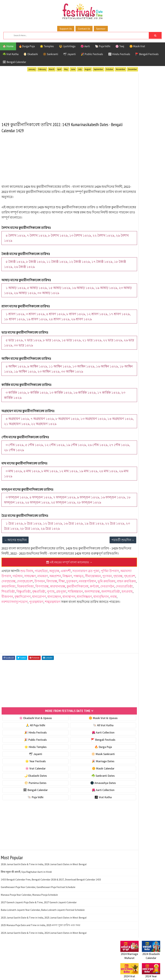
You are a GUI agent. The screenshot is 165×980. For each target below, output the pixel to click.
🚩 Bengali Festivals (147, 54)
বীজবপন (40, 616)
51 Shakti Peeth (130, 288)
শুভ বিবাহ (27, 586)
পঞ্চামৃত (102, 591)
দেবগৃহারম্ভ (60, 596)
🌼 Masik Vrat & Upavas (86, 743)
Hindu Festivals (130, 299)
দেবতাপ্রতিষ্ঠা (90, 606)
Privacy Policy (127, 417)
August (88, 69)
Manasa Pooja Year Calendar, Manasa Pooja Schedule (29, 919)
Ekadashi (152, 293)
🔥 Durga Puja (86, 771)
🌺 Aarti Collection (86, 757)
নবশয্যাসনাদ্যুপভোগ (56, 622)
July (80, 69)
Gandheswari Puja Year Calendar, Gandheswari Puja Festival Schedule (38, 912)
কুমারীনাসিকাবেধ (44, 606)
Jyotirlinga (128, 305)
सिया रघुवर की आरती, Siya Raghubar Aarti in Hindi (26, 896)
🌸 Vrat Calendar (30, 793)
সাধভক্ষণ (53, 591)
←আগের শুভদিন (16, 550)
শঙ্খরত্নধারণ (94, 622)
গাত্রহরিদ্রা (41, 586)
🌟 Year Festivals (30, 786)
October (109, 69)
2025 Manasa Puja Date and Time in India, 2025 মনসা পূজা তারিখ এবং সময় (40, 950)
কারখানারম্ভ (24, 606)
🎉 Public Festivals (92, 54)
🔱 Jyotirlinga (67, 46)
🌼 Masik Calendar (86, 793)
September (98, 69)
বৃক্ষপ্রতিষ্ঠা (39, 611)
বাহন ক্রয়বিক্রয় (69, 601)
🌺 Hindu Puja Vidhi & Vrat (136, 183)
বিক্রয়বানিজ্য (104, 601)
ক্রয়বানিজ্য (87, 601)
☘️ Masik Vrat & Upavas (134, 170)
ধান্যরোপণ (72, 616)
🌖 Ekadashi (31, 54)
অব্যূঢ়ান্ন (54, 586)
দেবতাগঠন (74, 606)
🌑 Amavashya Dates (86, 807)
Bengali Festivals (131, 293)
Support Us (66, 29)
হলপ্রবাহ (28, 616)
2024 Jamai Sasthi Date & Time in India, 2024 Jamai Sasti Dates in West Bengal (44, 957)
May (66, 69)
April (59, 69)
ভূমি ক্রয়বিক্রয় (49, 601)
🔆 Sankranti (50, 54)
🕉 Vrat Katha (86, 822)
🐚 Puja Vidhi (103, 46)
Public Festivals (130, 310)
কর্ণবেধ (61, 606)
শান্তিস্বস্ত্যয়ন (76, 611)
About (122, 401)
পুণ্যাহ (51, 611)
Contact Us (84, 29)
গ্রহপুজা (61, 611)
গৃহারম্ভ (34, 596)
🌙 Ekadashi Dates (30, 800)
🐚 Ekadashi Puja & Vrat (134, 163)
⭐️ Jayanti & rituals (132, 176)
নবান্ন (38, 622)
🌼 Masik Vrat (137, 46)
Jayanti (148, 299)
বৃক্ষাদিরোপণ (56, 616)
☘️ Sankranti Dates (86, 800)
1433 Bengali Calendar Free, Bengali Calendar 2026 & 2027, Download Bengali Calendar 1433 (51, 904)
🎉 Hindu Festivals (30, 757)
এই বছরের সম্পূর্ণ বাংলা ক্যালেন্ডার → (58, 577)
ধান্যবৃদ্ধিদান (26, 622)
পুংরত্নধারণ (78, 622)
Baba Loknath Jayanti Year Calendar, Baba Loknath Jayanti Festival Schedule (43, 934)
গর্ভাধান (41, 591)
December (132, 69)
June (73, 69)
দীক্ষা (5, 601)
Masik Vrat (145, 305)
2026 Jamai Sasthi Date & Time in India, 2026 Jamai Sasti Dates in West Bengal (44, 889)
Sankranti (127, 316)
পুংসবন (24, 596)
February (42, 69)
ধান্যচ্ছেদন (87, 616)
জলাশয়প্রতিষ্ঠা (11, 616)
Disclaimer (125, 412)
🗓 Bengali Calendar (14, 62)
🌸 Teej (120, 46)
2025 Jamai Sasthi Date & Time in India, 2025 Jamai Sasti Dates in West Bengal (44, 942)
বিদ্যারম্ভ (104, 596)
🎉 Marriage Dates (86, 786)
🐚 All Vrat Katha (86, 750)
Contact (124, 406)
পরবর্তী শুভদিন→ (100, 550)
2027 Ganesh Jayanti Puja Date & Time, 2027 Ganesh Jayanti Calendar (39, 927)
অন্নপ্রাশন (78, 591)
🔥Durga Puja (27, 46)
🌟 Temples (47, 46)
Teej (135, 321)
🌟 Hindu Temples (30, 771)
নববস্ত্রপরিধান (30, 601)
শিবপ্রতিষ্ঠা (8, 611)
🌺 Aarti (85, 46)
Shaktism (143, 316)
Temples (147, 321)
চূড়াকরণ (15, 601)
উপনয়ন (91, 596)
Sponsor (101, 29)
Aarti (147, 288)
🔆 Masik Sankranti (86, 779)
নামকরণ (66, 591)
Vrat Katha (127, 327)
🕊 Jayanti (69, 54)
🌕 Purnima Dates (30, 807)
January (32, 69)
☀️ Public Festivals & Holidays (138, 190)
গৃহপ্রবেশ (46, 596)
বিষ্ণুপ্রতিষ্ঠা (24, 611)
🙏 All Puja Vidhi (30, 750)
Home (122, 395)
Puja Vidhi (151, 310)
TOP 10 (124, 321)
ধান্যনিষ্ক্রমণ (9, 622)
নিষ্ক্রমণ (90, 591)
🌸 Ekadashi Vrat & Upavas (30, 743)
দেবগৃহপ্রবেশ (77, 596)
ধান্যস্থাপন (102, 616)
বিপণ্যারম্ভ (8, 606)
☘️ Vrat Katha (11, 54)
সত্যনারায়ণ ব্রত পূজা (86, 586)
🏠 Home (8, 46)
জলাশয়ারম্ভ (92, 611)
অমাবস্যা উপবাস (23, 591)
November (120, 69)
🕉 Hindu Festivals (119, 54)
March (52, 69)
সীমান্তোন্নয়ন (10, 596)
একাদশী (66, 586)
